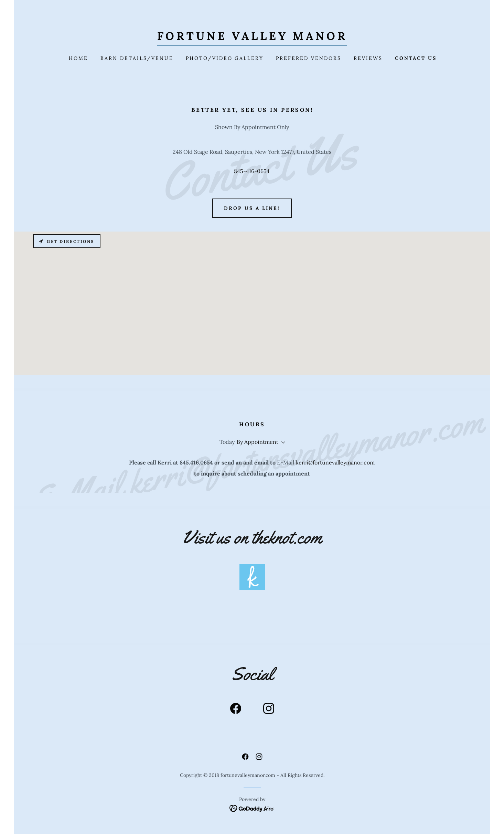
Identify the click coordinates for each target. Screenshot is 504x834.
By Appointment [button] (258, 442)
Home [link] (78, 58)
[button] (282, 442)
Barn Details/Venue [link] (137, 58)
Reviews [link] (368, 58)
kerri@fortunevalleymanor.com (335, 462)
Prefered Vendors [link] (309, 58)
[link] (252, 38)
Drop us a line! (252, 208)
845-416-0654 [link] (252, 171)
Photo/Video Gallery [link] (225, 58)
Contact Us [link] (416, 58)
